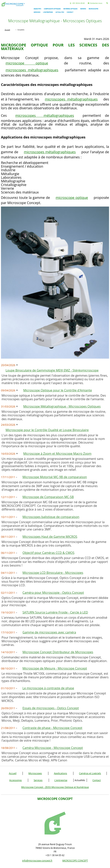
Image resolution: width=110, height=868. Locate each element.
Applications (60, 773)
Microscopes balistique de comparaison (51, 517)
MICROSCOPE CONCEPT (75, 861)
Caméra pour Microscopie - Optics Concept (53, 593)
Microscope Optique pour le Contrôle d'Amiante (58, 390)
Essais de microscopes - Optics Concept (51, 708)
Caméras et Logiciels (90, 773)
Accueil (13, 773)
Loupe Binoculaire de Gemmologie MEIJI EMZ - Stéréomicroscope (52, 370)
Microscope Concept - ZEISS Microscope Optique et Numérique (55, 787)
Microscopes (35, 773)
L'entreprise (61, 780)
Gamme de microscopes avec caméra (49, 632)
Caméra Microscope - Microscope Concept (53, 748)
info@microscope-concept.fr (37, 861)
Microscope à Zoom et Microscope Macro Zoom (57, 454)
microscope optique (27, 63)
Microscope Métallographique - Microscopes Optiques (62, 406)
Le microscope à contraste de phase (48, 688)
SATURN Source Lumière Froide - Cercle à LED (55, 612)
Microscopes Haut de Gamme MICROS (50, 537)
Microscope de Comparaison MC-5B (48, 497)
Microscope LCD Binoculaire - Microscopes (53, 573)
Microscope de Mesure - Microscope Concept (55, 668)
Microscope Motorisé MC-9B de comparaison (55, 477)
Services (38, 780)
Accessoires (16, 780)
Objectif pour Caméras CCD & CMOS (49, 553)
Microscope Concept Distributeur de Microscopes (58, 652)
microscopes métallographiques (32, 70)
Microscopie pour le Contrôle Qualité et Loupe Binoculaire (47, 430)
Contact (97, 780)
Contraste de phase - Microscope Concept (52, 728)
